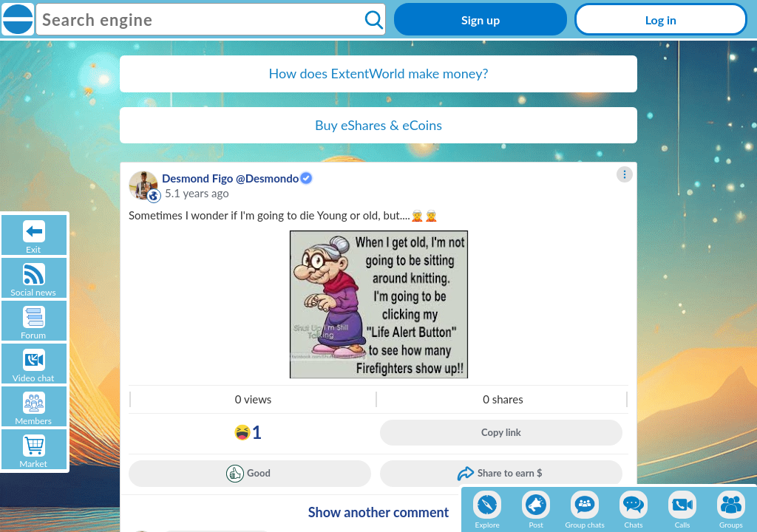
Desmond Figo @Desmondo (230, 178)
